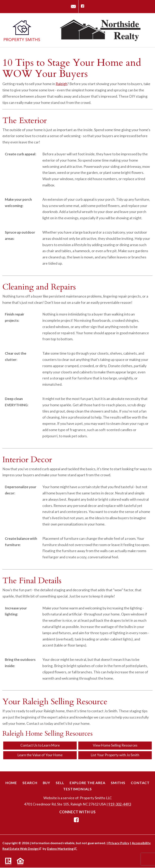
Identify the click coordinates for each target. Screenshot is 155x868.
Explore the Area (87, 783)
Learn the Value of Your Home (40, 755)
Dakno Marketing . (62, 849)
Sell (60, 783)
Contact (140, 783)
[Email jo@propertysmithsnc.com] (73, 6)
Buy (47, 783)
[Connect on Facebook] (83, 6)
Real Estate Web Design (22, 849)
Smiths (118, 783)
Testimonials (77, 789)
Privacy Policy (119, 843)
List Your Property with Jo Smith (115, 755)
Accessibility (141, 843)
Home (11, 783)
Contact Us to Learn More (40, 745)
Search (30, 783)
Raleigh (62, 84)
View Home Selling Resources (115, 745)
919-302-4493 (120, 805)
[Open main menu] (148, 30)
